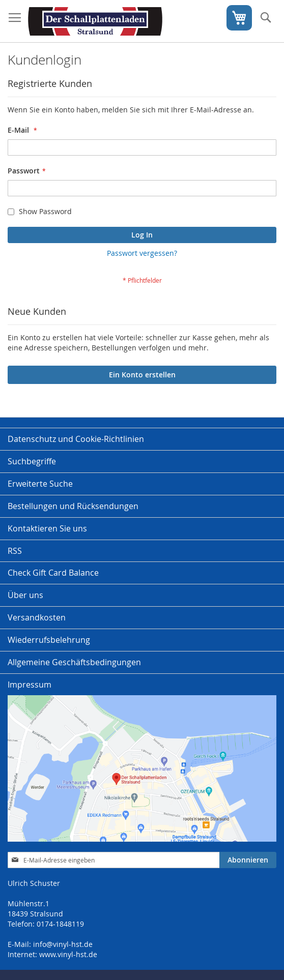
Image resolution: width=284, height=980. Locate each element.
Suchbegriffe (32, 461)
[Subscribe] (248, 860)
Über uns (25, 595)
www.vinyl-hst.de (68, 954)
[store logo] (95, 21)
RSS (15, 551)
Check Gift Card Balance (53, 573)
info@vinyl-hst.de (63, 944)
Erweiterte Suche (40, 484)
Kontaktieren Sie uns (47, 528)
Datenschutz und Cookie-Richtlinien (76, 439)
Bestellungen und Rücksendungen (73, 506)
